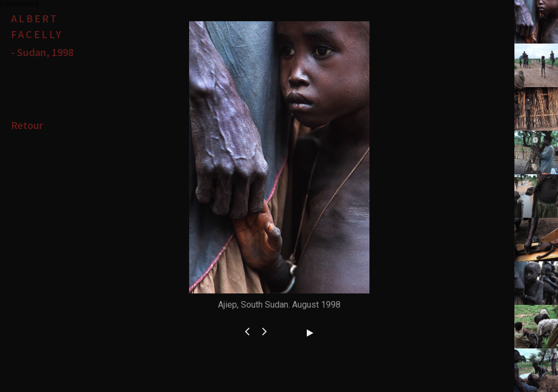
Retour (27, 125)
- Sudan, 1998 (42, 52)
